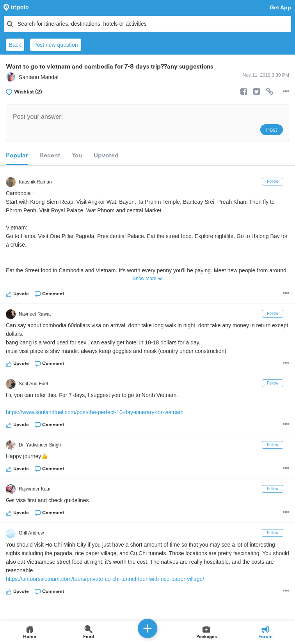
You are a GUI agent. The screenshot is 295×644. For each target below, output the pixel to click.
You (77, 155)
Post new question (55, 45)
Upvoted (106, 155)
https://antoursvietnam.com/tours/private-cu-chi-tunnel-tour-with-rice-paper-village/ (105, 579)
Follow (273, 181)
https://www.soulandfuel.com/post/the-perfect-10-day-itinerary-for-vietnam (95, 412)
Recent (50, 155)
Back (15, 45)
